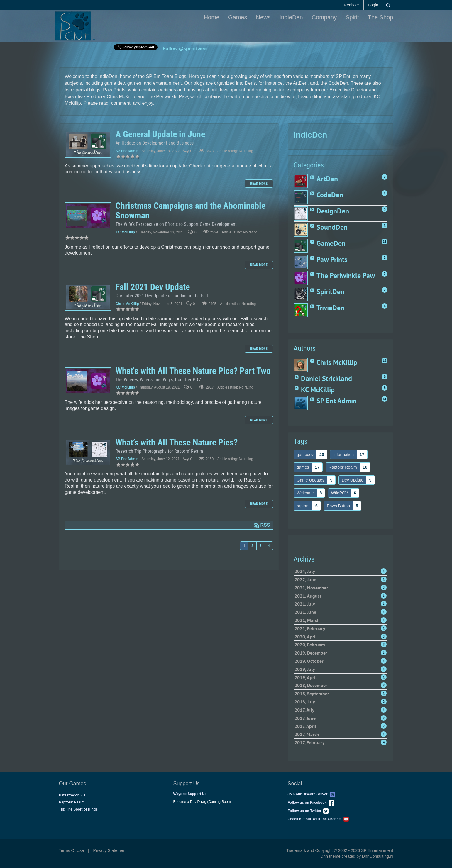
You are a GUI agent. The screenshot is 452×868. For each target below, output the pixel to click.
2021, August (341, 596)
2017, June (341, 718)
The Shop (381, 17)
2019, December (341, 653)
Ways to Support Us (190, 794)
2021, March (341, 620)
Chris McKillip (127, 304)
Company (324, 17)
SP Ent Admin (127, 151)
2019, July (341, 669)
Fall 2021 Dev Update (88, 297)
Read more (259, 184)
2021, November (341, 588)
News (263, 17)
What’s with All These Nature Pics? (88, 452)
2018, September (341, 694)
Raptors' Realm (72, 802)
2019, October (341, 661)
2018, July (341, 702)
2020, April (341, 637)
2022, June (341, 579)
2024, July (341, 571)
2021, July (341, 604)
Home (212, 17)
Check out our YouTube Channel (318, 819)
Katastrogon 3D (72, 795)
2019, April (341, 677)
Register (351, 5)
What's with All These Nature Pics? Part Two (88, 381)
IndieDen (291, 17)
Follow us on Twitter (308, 811)
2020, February (341, 645)
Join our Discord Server (312, 794)
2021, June (341, 612)
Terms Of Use (72, 850)
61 (385, 399)
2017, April (341, 726)
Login (373, 5)
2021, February (341, 628)
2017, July (341, 710)
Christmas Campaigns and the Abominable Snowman (88, 216)
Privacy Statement (110, 850)
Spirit (352, 17)
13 (385, 360)
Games (238, 17)
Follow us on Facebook (311, 803)
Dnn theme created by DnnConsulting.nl (357, 856)
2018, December (341, 685)
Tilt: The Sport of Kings (78, 809)
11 (385, 241)
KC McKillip (125, 232)
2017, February (341, 742)
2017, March (341, 734)
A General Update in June (88, 144)
